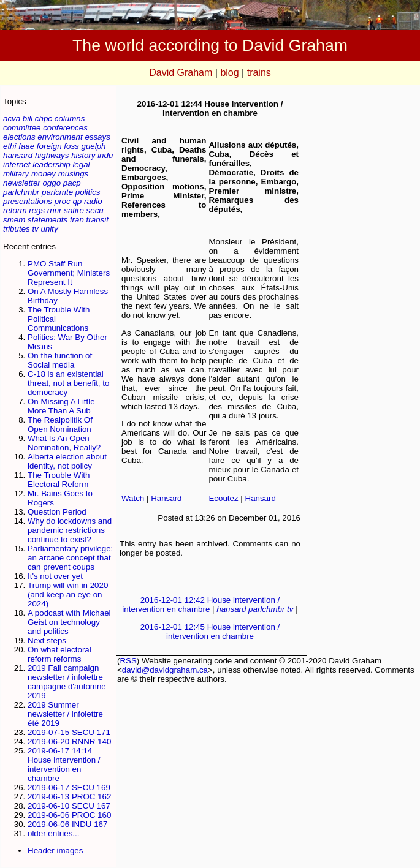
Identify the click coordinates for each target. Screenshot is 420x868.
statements (48, 220)
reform (15, 210)
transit (97, 220)
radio (93, 201)
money (44, 174)
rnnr (55, 210)
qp (77, 201)
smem (14, 220)
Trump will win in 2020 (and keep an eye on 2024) (68, 594)
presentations (28, 201)
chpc (44, 119)
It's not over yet (55, 576)
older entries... (53, 833)
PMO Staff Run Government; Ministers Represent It (69, 273)
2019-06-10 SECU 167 (69, 806)
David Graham (181, 73)
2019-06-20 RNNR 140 (69, 742)
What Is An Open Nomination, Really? (64, 443)
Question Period (57, 512)
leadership (52, 164)
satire (74, 210)
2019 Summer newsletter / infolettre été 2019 (65, 714)
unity (50, 229)
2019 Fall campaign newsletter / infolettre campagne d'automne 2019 (67, 682)
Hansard (166, 498)
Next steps (47, 640)
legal (81, 164)
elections (19, 137)
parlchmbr (21, 192)
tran (77, 220)
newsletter (22, 183)
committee (22, 128)
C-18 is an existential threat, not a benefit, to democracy (68, 383)
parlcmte (57, 192)
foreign (49, 146)
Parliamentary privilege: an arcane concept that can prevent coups (70, 558)
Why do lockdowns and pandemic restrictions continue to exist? (70, 530)
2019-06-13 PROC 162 (69, 797)
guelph (93, 146)
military (16, 174)
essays (97, 137)
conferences (65, 128)
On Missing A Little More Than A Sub (61, 406)
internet (17, 164)
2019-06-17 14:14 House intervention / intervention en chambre (64, 764)
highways (52, 155)
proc (63, 201)
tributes (17, 229)
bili (28, 119)
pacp (72, 183)
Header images (55, 851)
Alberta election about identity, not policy (67, 461)
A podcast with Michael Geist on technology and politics (69, 622)
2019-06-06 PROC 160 (69, 815)
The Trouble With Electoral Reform (59, 480)
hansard (18, 155)
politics (88, 192)
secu (95, 210)
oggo (52, 183)
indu (105, 155)
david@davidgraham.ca (165, 670)
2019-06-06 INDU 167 (67, 824)
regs (37, 210)
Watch (133, 498)
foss (71, 146)
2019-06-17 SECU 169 (69, 787)
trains (259, 73)
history (83, 155)
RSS (128, 661)
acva (12, 119)
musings (74, 174)
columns (70, 119)
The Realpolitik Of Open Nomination (60, 425)
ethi (10, 146)
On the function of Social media (60, 360)
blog (229, 73)
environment (60, 137)
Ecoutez (223, 498)
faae (26, 146)
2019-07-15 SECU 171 (69, 732)
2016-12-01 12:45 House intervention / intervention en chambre (210, 632)
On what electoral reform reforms (59, 654)
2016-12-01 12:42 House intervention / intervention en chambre (201, 605)
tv (35, 229)
